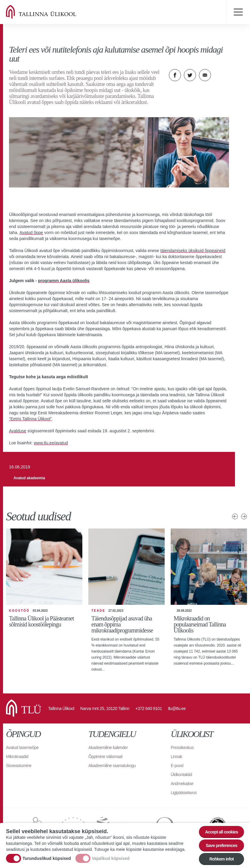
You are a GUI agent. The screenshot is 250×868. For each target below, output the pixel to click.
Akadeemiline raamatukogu (112, 766)
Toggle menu (238, 12)
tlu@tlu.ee (177, 708)
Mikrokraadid (17, 757)
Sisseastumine (19, 766)
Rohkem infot (222, 859)
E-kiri (205, 75)
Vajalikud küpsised (111, 858)
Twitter (190, 75)
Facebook (175, 75)
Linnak (176, 757)
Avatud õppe (31, 233)
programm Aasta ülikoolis (64, 281)
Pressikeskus (182, 748)
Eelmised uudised (235, 516)
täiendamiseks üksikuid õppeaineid (193, 251)
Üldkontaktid (181, 775)
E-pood (177, 766)
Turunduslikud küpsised (47, 858)
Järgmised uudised (244, 516)
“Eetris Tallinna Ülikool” (30, 419)
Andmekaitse (182, 784)
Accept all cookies (221, 832)
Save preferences (222, 845)
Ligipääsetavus (184, 793)
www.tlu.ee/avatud (51, 443)
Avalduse (18, 431)
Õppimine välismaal (105, 757)
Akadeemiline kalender (108, 748)
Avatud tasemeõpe (22, 748)
